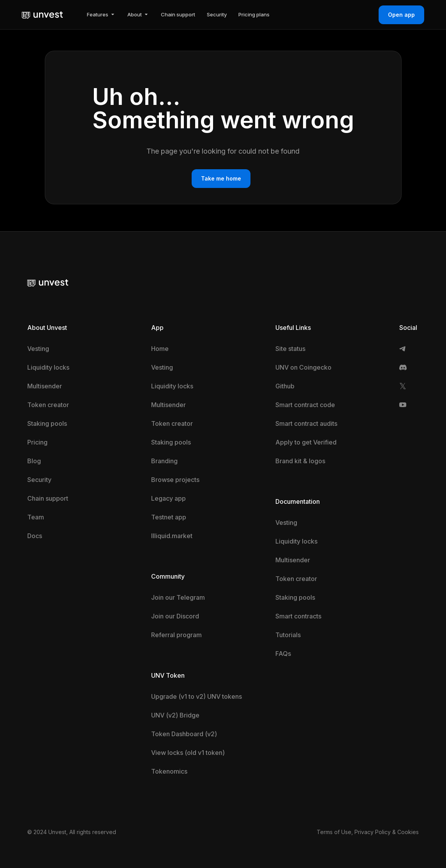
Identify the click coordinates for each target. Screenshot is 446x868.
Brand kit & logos (300, 461)
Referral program (176, 635)
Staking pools (47, 423)
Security (39, 480)
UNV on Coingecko (303, 367)
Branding (164, 461)
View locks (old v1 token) (188, 753)
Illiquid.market (172, 536)
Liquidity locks (48, 367)
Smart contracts (298, 616)
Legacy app (168, 498)
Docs (35, 536)
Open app (401, 15)
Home (160, 349)
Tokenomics (169, 771)
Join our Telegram (178, 597)
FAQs (283, 654)
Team (36, 517)
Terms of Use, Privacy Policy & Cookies (368, 832)
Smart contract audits (306, 423)
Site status (290, 349)
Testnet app (169, 517)
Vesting (38, 349)
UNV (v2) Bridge (175, 715)
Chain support (48, 498)
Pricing (37, 442)
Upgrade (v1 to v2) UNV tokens (197, 696)
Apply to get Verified (306, 442)
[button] (101, 15)
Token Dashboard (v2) (184, 734)
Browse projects (175, 480)
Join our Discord (175, 616)
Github (285, 386)
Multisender (45, 386)
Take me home (221, 178)
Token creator (48, 405)
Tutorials (288, 635)
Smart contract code (305, 405)
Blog (34, 461)
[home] (42, 14)
